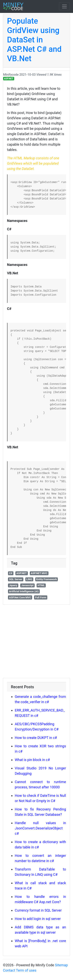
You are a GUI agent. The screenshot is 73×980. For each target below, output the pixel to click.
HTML (41, 585)
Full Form (41, 597)
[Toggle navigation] (64, 6)
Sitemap (61, 965)
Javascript (27, 585)
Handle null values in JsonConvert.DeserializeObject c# (40, 828)
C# (11, 573)
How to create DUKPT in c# (36, 738)
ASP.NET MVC (39, 573)
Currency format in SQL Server (38, 910)
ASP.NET (9, 79)
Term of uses (26, 970)
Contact (9, 970)
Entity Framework (47, 579)
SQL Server (16, 579)
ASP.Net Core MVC (20, 597)
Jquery (13, 585)
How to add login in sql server (38, 919)
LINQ (29, 579)
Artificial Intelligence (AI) (24, 591)
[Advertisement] (36, 641)
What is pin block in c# (32, 760)
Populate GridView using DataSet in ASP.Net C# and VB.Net (34, 40)
